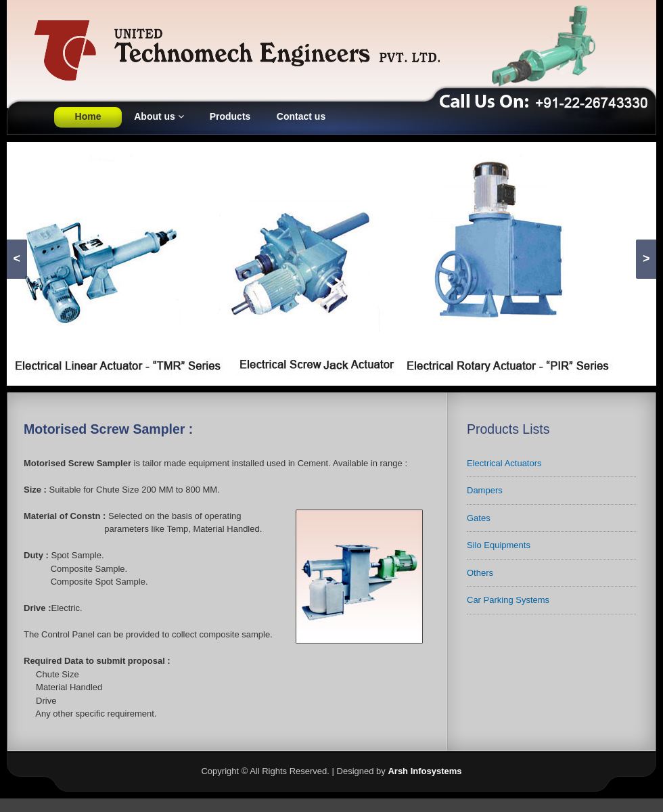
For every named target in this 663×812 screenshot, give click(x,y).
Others (480, 573)
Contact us (301, 116)
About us (159, 116)
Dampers (485, 490)
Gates (479, 518)
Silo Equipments (499, 545)
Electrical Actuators (504, 463)
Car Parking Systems (508, 600)
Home (88, 116)
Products (230, 116)
